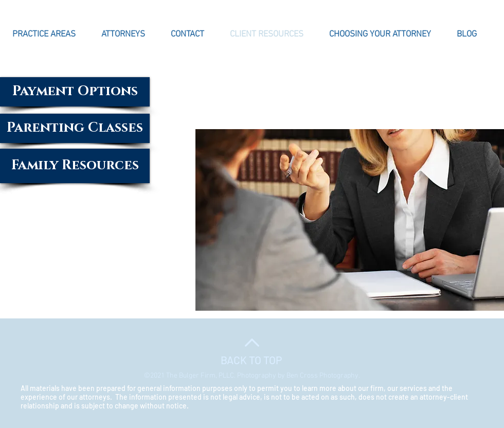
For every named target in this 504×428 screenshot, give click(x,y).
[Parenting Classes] (75, 128)
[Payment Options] (75, 92)
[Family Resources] (75, 166)
